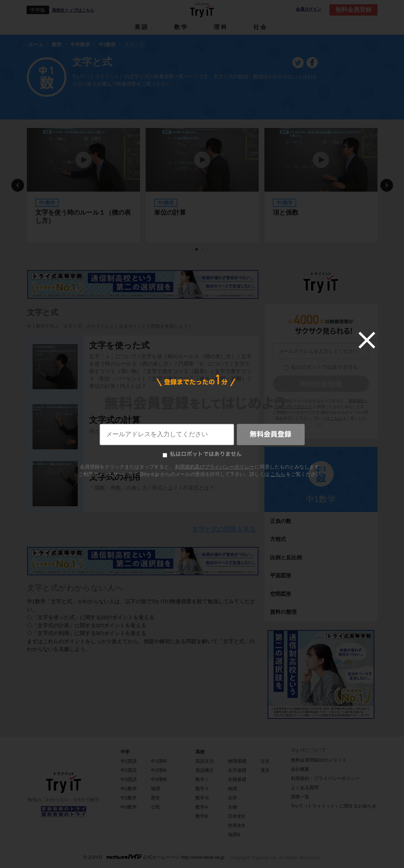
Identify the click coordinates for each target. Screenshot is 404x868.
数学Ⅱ (202, 789)
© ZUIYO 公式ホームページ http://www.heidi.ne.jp (154, 857)
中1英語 (129, 761)
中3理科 (159, 779)
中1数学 (321, 499)
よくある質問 (305, 788)
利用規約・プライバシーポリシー (325, 778)
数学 (181, 27)
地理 (156, 789)
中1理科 (159, 761)
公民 (156, 807)
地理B (234, 835)
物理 (233, 789)
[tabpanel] (83, 185)
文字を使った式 (119, 345)
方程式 (278, 539)
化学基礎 (237, 770)
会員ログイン (309, 9)
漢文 (265, 770)
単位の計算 (170, 212)
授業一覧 (300, 797)
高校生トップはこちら (73, 10)
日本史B (236, 816)
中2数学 (129, 798)
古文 (265, 761)
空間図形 (281, 594)
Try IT (202, 10)
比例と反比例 (286, 557)
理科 (221, 27)
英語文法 (205, 761)
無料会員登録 (353, 10)
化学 (233, 798)
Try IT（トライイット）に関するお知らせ (333, 806)
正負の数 (281, 521)
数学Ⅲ (202, 798)
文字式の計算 (115, 420)
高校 (200, 752)
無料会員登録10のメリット (319, 760)
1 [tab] (197, 250)
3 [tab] (208, 250)
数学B (202, 816)
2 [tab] (203, 250)
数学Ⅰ (202, 779)
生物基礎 (237, 779)
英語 (142, 27)
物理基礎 (237, 761)
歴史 (156, 798)
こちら (336, 418)
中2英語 (129, 770)
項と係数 (286, 212)
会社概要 (300, 769)
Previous (18, 185)
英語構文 (205, 770)
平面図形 (281, 575)
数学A (202, 807)
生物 (233, 807)
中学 (125, 752)
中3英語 (129, 779)
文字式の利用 (115, 477)
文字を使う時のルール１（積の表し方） (83, 217)
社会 (260, 27)
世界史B (236, 825)
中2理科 (159, 770)
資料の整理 (283, 612)
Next (387, 185)
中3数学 (129, 807)
